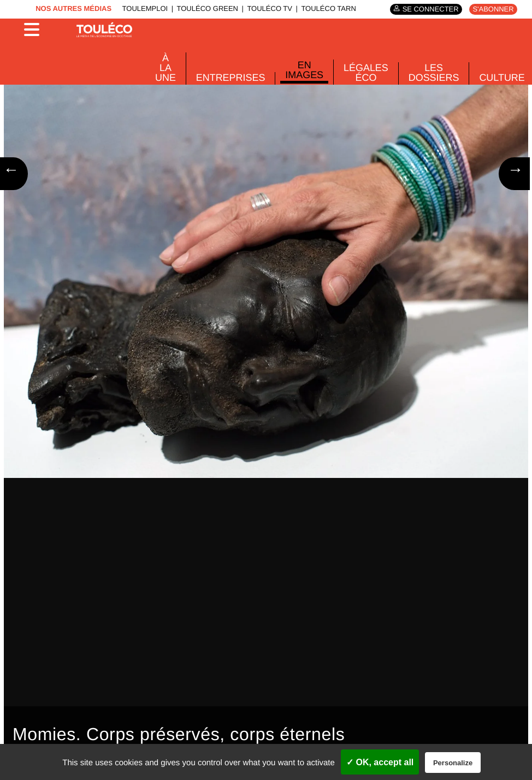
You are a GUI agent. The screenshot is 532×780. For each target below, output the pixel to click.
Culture (492, 76)
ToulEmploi (151, 9)
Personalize (453, 763)
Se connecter (433, 9)
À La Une (165, 67)
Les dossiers (425, 72)
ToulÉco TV (271, 9)
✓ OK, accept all (380, 762)
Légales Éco (360, 72)
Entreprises (228, 76)
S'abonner (495, 9)
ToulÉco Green (211, 9)
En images (300, 69)
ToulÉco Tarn (327, 9)
